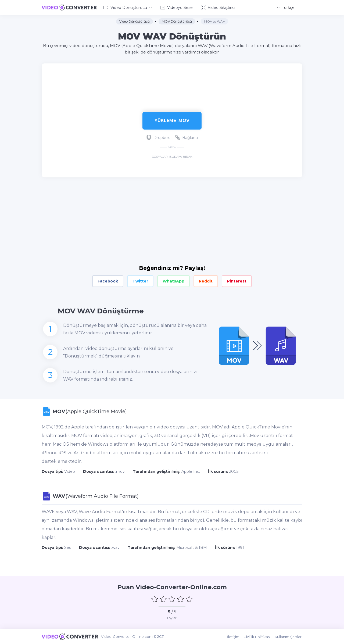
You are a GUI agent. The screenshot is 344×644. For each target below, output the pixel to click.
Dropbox (158, 138)
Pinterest (237, 281)
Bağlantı (186, 138)
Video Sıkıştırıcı (218, 8)
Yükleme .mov (172, 120)
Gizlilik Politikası (257, 636)
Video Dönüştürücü (128, 8)
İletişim (234, 636)
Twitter (140, 281)
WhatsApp (173, 281)
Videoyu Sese (176, 8)
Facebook (108, 281)
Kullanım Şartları (289, 636)
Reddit (206, 281)
